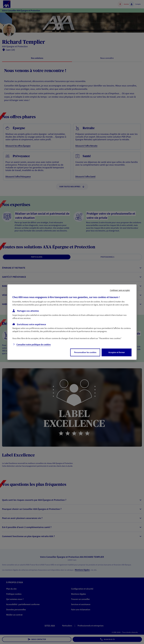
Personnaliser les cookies (85, 352)
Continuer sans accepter (120, 290)
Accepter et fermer (117, 352)
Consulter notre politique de (34, 345)
